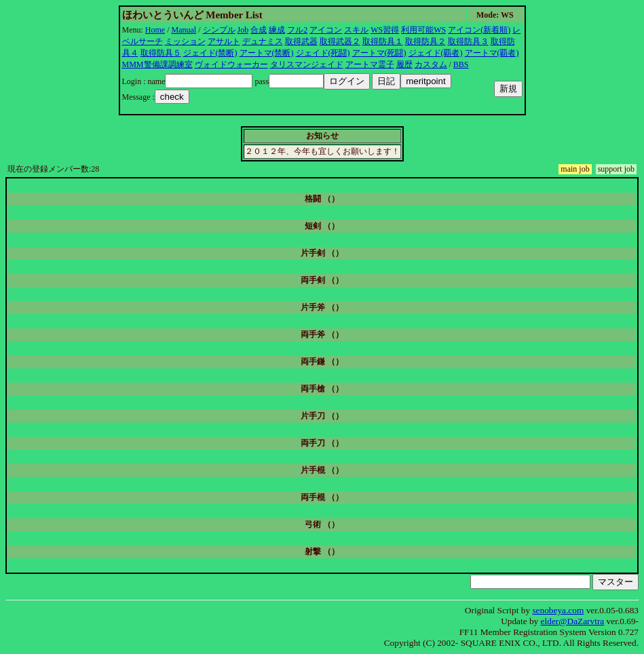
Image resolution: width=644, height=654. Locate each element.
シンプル (219, 30)
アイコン (326, 30)
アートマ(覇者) (492, 53)
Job (243, 30)
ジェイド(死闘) (323, 53)
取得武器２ (340, 41)
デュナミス (263, 41)
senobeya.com (558, 610)
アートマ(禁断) (267, 53)
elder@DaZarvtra (573, 621)
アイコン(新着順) (479, 30)
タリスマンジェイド (307, 64)
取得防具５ (161, 53)
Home (155, 30)
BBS (461, 64)
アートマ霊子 (370, 64)
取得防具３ (468, 41)
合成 (259, 30)
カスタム (431, 64)
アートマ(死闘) (379, 53)
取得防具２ (425, 41)
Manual (184, 30)
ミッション (185, 41)
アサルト (224, 41)
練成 (277, 30)
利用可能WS (423, 30)
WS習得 (385, 30)
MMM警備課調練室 (157, 64)
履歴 (404, 64)
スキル (356, 30)
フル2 (297, 30)
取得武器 (301, 41)
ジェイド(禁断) (210, 53)
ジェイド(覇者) (436, 53)
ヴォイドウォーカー (231, 64)
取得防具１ (383, 41)
